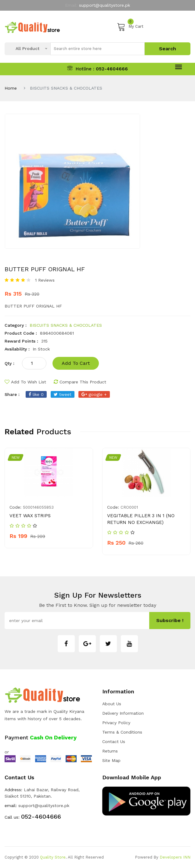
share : (12, 394)
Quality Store (53, 857)
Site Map (111, 760)
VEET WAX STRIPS (30, 516)
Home (11, 88)
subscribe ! (170, 620)
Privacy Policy (116, 723)
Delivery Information (123, 713)
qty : (9, 363)
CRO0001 (129, 507)
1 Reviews (45, 280)
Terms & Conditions (122, 732)
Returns (110, 751)
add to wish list (25, 382)
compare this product (80, 382)
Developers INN (175, 857)
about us (112, 704)
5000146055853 (38, 507)
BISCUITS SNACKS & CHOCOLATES (66, 325)
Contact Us (114, 742)
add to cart (76, 363)
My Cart (130, 27)
